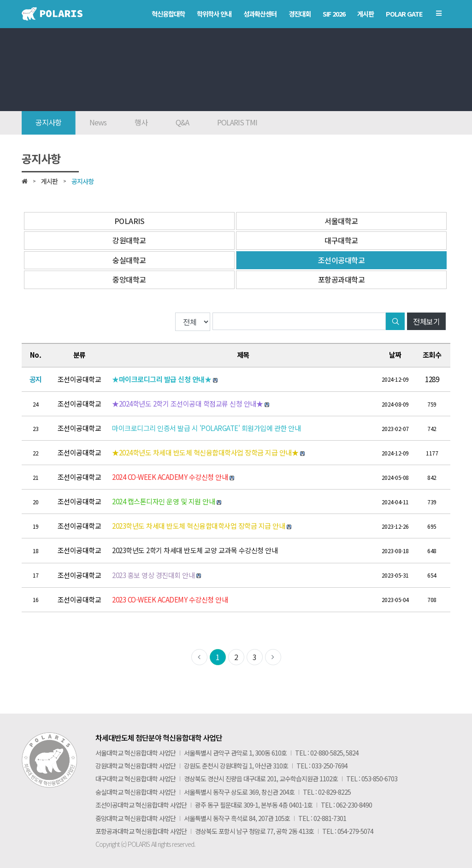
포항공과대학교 (342, 279)
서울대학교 (341, 221)
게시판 (49, 181)
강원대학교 (129, 240)
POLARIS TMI (237, 122)
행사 (141, 122)
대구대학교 (341, 240)
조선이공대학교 (342, 260)
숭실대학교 (129, 260)
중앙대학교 (129, 279)
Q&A (182, 122)
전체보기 (426, 321)
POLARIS (130, 221)
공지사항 (48, 122)
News (98, 122)
